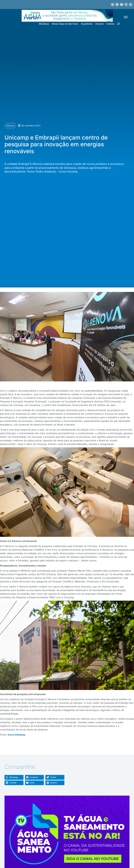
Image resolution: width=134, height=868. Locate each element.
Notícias (10, 126)
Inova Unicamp (16, 735)
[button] (14, 777)
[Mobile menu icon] (126, 17)
